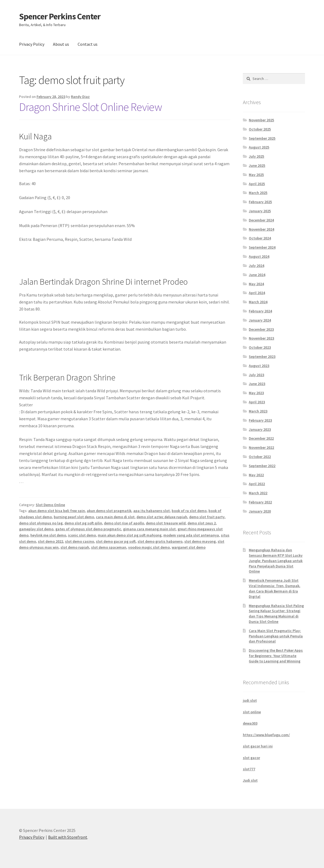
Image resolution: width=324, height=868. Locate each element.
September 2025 (262, 138)
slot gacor (251, 758)
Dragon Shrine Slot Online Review (91, 107)
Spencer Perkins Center (60, 16)
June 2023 (257, 384)
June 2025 (257, 165)
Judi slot (250, 780)
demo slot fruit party (207, 517)
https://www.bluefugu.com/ (266, 735)
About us (61, 44)
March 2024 (258, 302)
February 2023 (260, 420)
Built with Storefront (68, 837)
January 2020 (260, 511)
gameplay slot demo (36, 529)
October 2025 (260, 129)
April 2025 (257, 184)
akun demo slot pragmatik (109, 511)
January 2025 (260, 211)
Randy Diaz (80, 97)
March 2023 (258, 411)
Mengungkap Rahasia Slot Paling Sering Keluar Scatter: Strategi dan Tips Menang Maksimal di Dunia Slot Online (276, 614)
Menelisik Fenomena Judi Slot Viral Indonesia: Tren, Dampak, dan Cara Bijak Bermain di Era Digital (275, 588)
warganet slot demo (189, 547)
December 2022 (261, 438)
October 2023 (260, 347)
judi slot (250, 700)
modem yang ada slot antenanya (191, 535)
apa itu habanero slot (152, 511)
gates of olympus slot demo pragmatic (88, 529)
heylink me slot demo (48, 535)
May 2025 (256, 175)
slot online (252, 712)
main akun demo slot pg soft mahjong (130, 535)
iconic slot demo (82, 535)
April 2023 (257, 402)
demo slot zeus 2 (202, 523)
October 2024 (260, 238)
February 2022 (260, 502)
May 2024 (256, 284)
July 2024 (256, 266)
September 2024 (262, 247)
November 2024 (261, 229)
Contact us (88, 44)
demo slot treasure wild (166, 523)
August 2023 (259, 366)
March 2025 (258, 193)
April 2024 (257, 293)
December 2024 (261, 220)
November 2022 (261, 447)
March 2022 (258, 493)
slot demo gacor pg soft (116, 541)
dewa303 (250, 723)
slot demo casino (80, 541)
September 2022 (262, 466)
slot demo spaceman (109, 547)
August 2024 (259, 256)
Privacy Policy (32, 44)
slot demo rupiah (75, 547)
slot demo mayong (200, 541)
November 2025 (261, 120)
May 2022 (256, 475)
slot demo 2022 (51, 541)
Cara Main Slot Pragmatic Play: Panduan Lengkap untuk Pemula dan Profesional (276, 636)
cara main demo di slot (115, 517)
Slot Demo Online (50, 505)
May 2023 (256, 393)
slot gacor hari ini (258, 746)
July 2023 (256, 375)
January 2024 (260, 320)
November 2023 (261, 338)
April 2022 (257, 484)
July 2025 (256, 156)
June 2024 (257, 275)
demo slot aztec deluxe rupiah (162, 517)
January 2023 (260, 429)
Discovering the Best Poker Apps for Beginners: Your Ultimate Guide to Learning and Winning (276, 656)
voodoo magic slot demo (149, 547)
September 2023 (262, 357)
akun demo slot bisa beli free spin (57, 511)
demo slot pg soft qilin (83, 523)
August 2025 (259, 147)
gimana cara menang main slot (149, 529)
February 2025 (260, 202)
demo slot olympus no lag (41, 523)
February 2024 (260, 311)
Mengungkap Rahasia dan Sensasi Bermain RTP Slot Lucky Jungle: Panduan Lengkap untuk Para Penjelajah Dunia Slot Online (276, 561)
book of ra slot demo (189, 511)
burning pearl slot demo (74, 517)
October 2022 (260, 457)
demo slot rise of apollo (124, 523)
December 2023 (261, 329)
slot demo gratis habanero (160, 541)
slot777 (249, 769)
